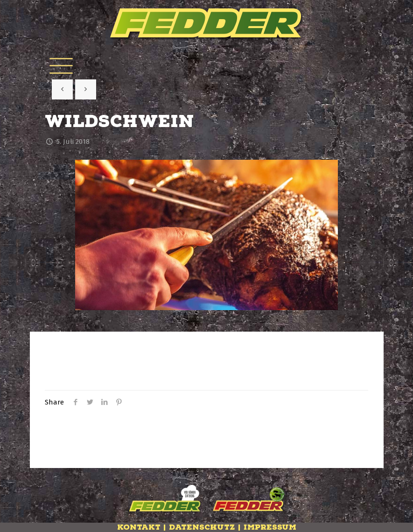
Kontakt (139, 527)
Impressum (270, 527)
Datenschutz (202, 527)
